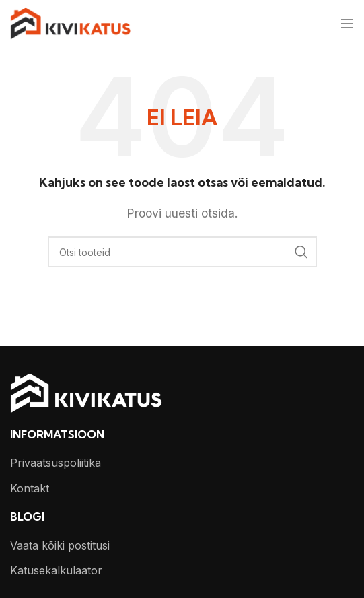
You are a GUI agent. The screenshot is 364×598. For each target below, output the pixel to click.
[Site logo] (70, 22)
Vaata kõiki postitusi (60, 545)
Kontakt (30, 488)
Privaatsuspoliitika (56, 463)
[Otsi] (182, 252)
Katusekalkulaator (56, 570)
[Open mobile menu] (347, 24)
